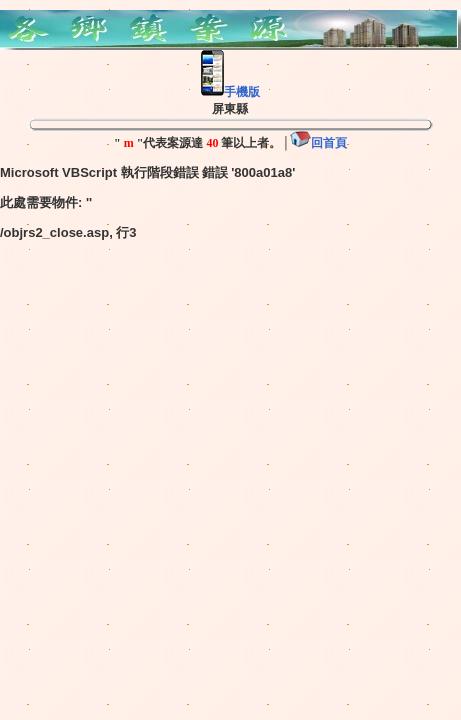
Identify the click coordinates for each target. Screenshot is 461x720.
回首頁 (318, 143)
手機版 (230, 92)
